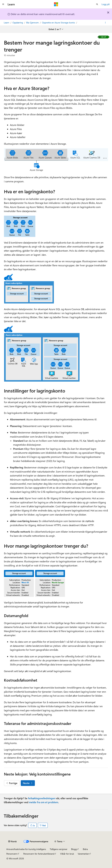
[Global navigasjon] (3, 4)
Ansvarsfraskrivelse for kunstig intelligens (26, 849)
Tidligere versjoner (59, 849)
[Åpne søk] (97, 4)
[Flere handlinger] (105, 23)
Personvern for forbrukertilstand (39, 854)
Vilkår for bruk (67, 854)
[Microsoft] (56, 4)
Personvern (12, 854)
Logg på (106, 4)
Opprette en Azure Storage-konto (59, 23)
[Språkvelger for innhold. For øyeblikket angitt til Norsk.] (12, 841)
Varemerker (83, 854)
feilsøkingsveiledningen (42, 798)
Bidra (85, 849)
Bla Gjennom (33, 23)
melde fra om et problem (44, 802)
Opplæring (18, 23)
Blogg (74, 849)
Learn (7, 23)
